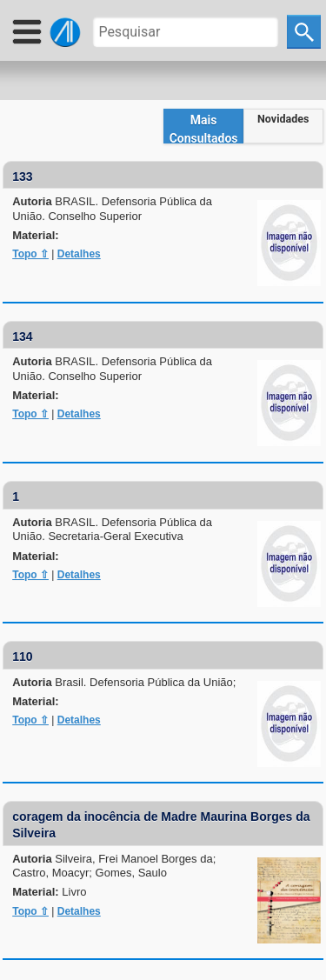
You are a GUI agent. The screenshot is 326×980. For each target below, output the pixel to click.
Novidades (283, 119)
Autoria (112, 209)
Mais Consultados (204, 128)
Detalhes (79, 254)
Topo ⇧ (30, 254)
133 (22, 177)
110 (22, 657)
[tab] (203, 126)
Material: (35, 235)
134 (22, 337)
